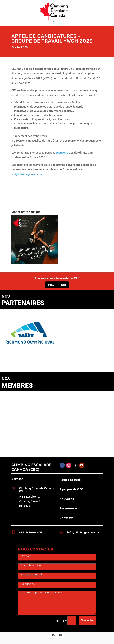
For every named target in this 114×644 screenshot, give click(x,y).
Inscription (57, 285)
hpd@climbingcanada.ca (27, 174)
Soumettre (87, 620)
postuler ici (62, 153)
